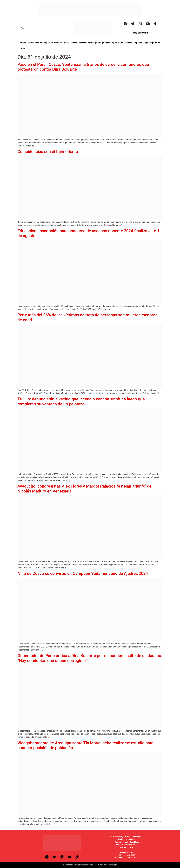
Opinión (129, 43)
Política (23, 43)
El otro (74, 43)
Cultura (157, 43)
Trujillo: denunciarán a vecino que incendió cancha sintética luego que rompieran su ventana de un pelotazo (81, 401)
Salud (99, 43)
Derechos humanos (37, 43)
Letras (22, 49)
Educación (108, 43)
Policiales (119, 43)
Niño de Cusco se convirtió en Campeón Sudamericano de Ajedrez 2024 (83, 573)
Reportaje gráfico (87, 43)
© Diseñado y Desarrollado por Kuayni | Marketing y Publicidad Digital (90, 865)
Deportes (138, 43)
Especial (148, 43)
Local (67, 43)
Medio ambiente (55, 43)
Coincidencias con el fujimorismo (48, 152)
